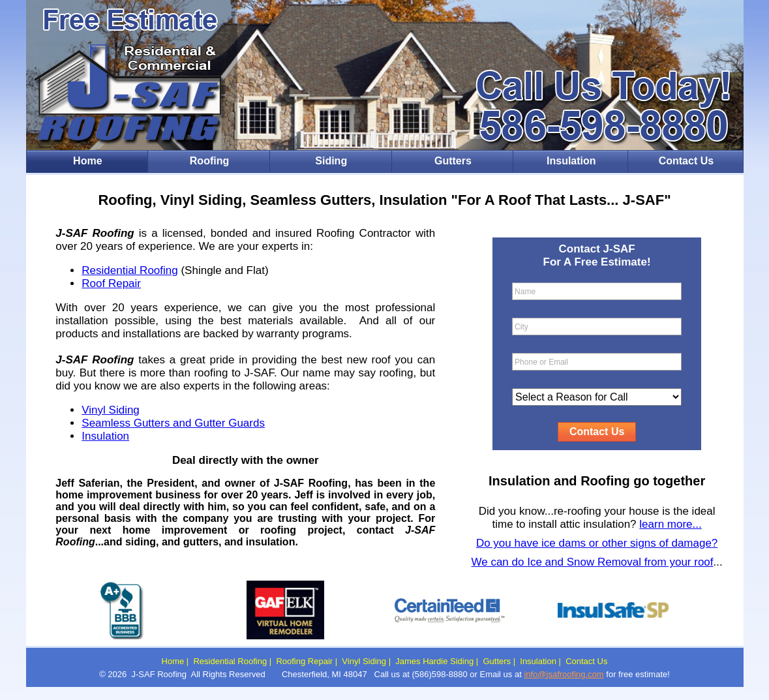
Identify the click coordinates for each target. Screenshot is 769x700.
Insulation (571, 161)
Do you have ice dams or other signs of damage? (597, 543)
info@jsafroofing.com (564, 674)
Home (87, 161)
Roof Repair (111, 283)
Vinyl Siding (111, 410)
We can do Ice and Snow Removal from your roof (593, 562)
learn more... (670, 524)
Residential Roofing (129, 270)
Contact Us (686, 161)
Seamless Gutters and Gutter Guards (173, 423)
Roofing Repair (304, 661)
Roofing (209, 161)
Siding (331, 161)
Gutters (453, 161)
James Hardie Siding (434, 661)
